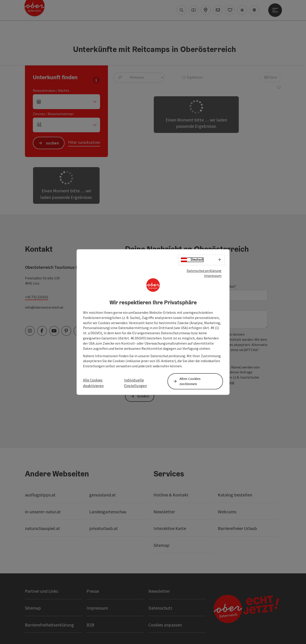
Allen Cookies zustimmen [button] (190, 381)
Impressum (213, 276)
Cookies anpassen (165, 625)
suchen (52, 143)
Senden (143, 396)
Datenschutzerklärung (204, 271)
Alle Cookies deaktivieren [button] (93, 383)
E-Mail (231, 286)
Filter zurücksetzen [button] (84, 142)
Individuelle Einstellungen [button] (135, 383)
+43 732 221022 (37, 297)
